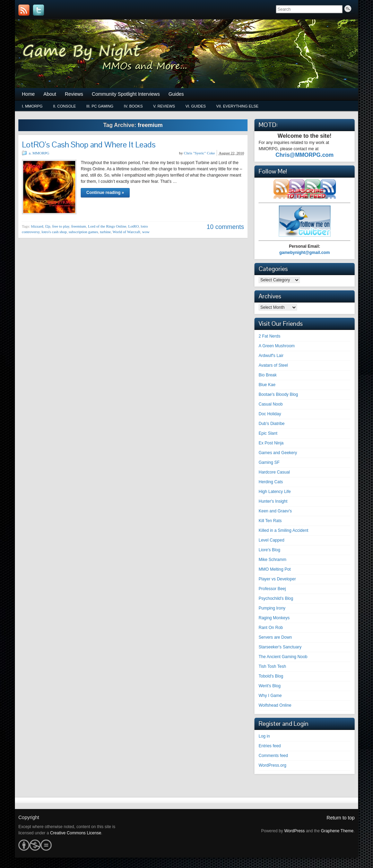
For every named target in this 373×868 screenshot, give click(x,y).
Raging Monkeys (274, 618)
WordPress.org (272, 765)
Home (28, 94)
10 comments (225, 227)
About (50, 94)
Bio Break (268, 375)
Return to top (341, 818)
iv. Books (133, 106)
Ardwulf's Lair (271, 356)
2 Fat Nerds (270, 336)
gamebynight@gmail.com (305, 253)
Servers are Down (275, 637)
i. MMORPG (32, 106)
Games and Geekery (278, 453)
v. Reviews (164, 106)
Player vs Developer (277, 579)
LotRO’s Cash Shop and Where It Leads (89, 144)
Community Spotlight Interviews (126, 94)
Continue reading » (105, 193)
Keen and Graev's (275, 511)
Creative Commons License (75, 833)
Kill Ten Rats (270, 521)
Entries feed (270, 746)
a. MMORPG (39, 153)
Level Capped (271, 540)
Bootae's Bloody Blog (278, 394)
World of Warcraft (127, 232)
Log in (264, 736)
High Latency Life (275, 492)
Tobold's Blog (271, 676)
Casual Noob (271, 404)
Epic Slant (268, 433)
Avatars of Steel (273, 365)
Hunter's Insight (273, 501)
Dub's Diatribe (272, 424)
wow (146, 232)
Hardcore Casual (274, 472)
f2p (48, 226)
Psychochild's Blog (276, 598)
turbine (105, 232)
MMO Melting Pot (275, 569)
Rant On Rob (271, 628)
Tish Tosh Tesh (272, 666)
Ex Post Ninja (271, 443)
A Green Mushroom (277, 346)
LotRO (134, 226)
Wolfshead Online (275, 705)
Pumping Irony (272, 608)
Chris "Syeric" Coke (199, 153)
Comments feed (273, 756)
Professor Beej (272, 589)
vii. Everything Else (237, 106)
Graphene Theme (337, 831)
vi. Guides (196, 106)
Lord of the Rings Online (107, 226)
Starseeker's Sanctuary (280, 647)
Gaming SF (269, 462)
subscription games (83, 232)
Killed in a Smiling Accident (283, 530)
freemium (79, 226)
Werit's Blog (270, 686)
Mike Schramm (272, 560)
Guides (176, 94)
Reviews (74, 94)
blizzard (37, 226)
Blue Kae (267, 385)
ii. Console (64, 106)
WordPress (294, 831)
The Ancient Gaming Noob (283, 657)
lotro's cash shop (54, 232)
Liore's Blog (269, 550)
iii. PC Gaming (100, 106)
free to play (61, 226)
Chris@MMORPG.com (305, 155)
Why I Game (270, 696)
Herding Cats (271, 482)
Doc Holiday (270, 414)
